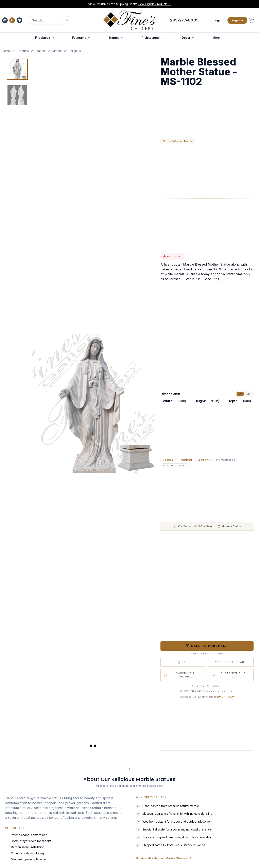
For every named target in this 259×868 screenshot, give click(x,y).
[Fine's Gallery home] (129, 20)
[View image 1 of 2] (17, 69)
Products (23, 51)
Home (6, 51)
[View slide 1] (91, 746)
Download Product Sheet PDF (207, 691)
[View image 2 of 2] (17, 95)
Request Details (231, 662)
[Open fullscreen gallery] (93, 403)
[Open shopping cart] (251, 20)
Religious (75, 51)
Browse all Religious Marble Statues (164, 860)
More (218, 38)
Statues (41, 51)
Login (218, 20)
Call (183, 662)
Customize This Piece (229, 675)
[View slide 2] (95, 746)
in (240, 394)
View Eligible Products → (154, 4)
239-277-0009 (225, 697)
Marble (57, 51)
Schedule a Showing (179, 675)
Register (237, 20)
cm (248, 394)
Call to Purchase (207, 646)
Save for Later (207, 686)
